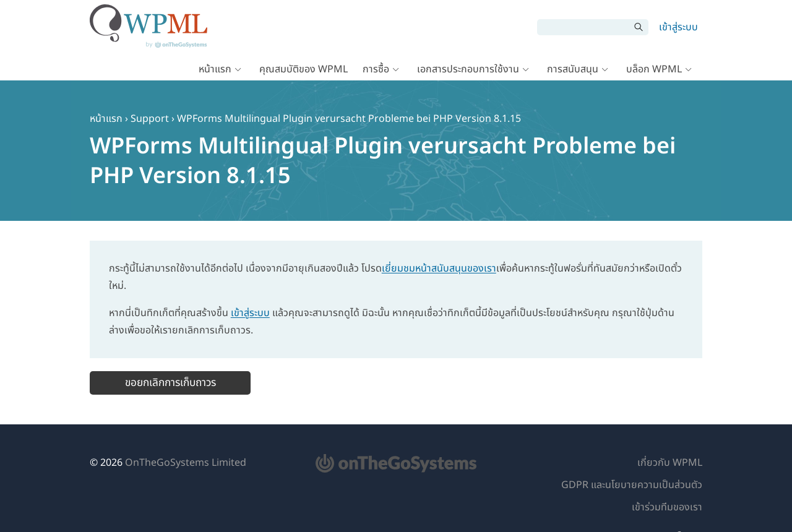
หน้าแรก (215, 69)
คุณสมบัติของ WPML (303, 69)
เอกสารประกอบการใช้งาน (468, 69)
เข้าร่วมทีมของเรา (667, 507)
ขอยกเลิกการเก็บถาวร (170, 383)
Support (150, 119)
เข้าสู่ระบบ (678, 27)
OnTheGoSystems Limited (186, 463)
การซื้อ (376, 69)
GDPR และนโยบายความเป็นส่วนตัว (632, 485)
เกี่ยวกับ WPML (670, 463)
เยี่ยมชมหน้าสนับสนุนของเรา (439, 268)
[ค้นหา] (583, 27)
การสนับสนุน (573, 69)
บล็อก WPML (654, 69)
